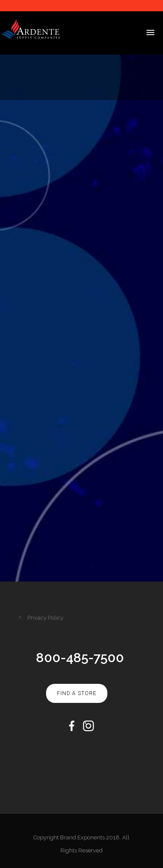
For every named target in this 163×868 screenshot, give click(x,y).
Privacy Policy (45, 618)
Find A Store (77, 693)
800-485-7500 (80, 658)
